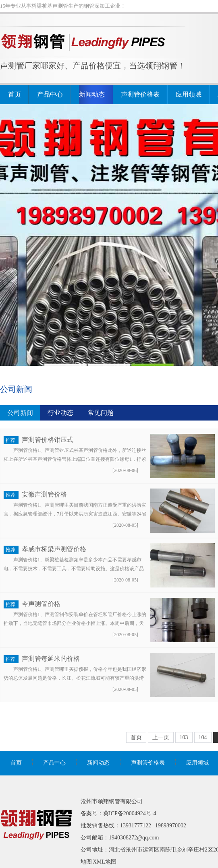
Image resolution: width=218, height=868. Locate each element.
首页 (15, 94)
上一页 (161, 737)
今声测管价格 (41, 604)
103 (184, 737)
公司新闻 (16, 389)
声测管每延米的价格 (51, 659)
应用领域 (189, 94)
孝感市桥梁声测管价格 (54, 549)
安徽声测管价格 (44, 494)
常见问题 (101, 413)
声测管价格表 (140, 94)
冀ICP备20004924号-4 (130, 813)
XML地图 (105, 862)
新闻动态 (92, 94)
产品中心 (50, 94)
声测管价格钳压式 (48, 440)
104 (203, 737)
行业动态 (60, 413)
